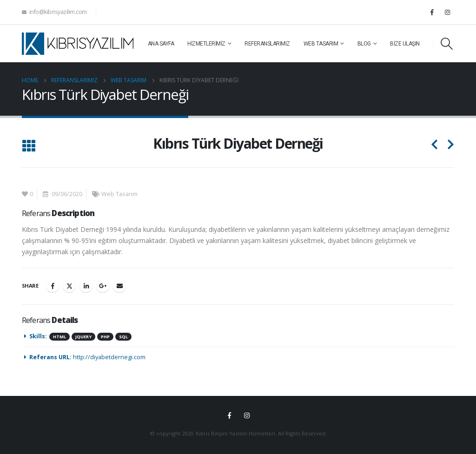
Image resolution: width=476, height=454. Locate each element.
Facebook (53, 286)
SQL (123, 337)
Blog (364, 44)
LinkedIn (86, 286)
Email (119, 286)
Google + (103, 286)
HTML (59, 337)
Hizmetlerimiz (206, 44)
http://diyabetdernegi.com (109, 357)
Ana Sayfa (161, 44)
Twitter (69, 286)
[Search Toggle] (447, 44)
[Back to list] (29, 147)
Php (105, 337)
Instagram (247, 415)
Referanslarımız (267, 44)
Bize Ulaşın (405, 44)
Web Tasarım (321, 44)
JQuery (83, 337)
